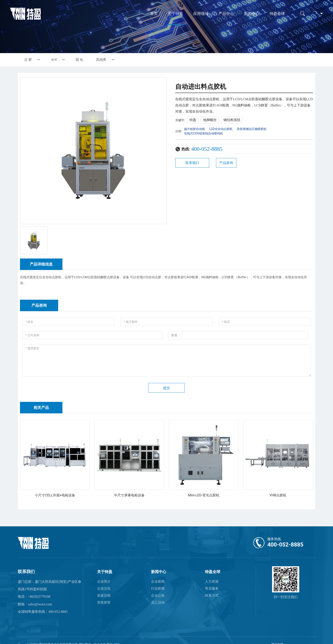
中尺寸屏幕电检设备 (129, 495)
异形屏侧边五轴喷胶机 (252, 129)
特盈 (193, 120)
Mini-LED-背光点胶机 (204, 495)
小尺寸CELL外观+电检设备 (55, 495)
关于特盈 (175, 14)
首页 (154, 14)
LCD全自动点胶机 (221, 129)
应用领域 (201, 14)
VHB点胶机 (278, 495)
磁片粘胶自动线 (195, 129)
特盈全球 (277, 14)
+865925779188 (39, 597)
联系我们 (26, 572)
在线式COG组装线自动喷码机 (203, 133)
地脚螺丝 (210, 120)
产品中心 (226, 14)
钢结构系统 (232, 120)
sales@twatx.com (40, 604)
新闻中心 (252, 14)
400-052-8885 (207, 149)
